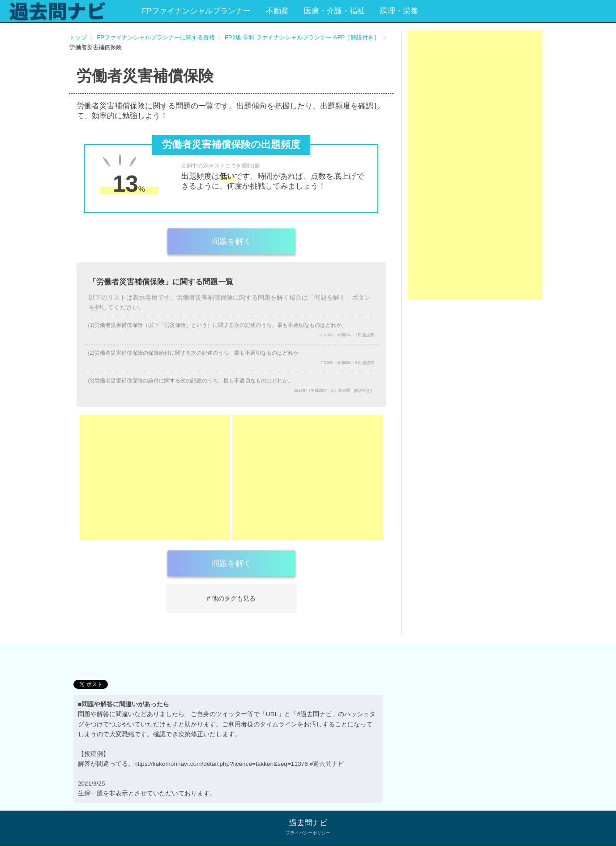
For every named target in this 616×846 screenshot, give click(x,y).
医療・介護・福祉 (334, 11)
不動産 (277, 11)
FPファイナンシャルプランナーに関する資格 (156, 37)
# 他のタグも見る (231, 598)
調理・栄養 (399, 11)
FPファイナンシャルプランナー (196, 11)
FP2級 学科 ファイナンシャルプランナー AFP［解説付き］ (302, 37)
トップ (78, 37)
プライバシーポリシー (308, 833)
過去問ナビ (308, 823)
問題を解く (231, 241)
